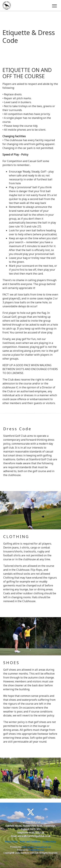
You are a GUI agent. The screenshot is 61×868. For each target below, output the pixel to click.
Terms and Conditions (30, 842)
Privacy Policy (11, 842)
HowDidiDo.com (36, 850)
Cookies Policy (49, 842)
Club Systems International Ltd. (36, 847)
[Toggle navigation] (54, 5)
